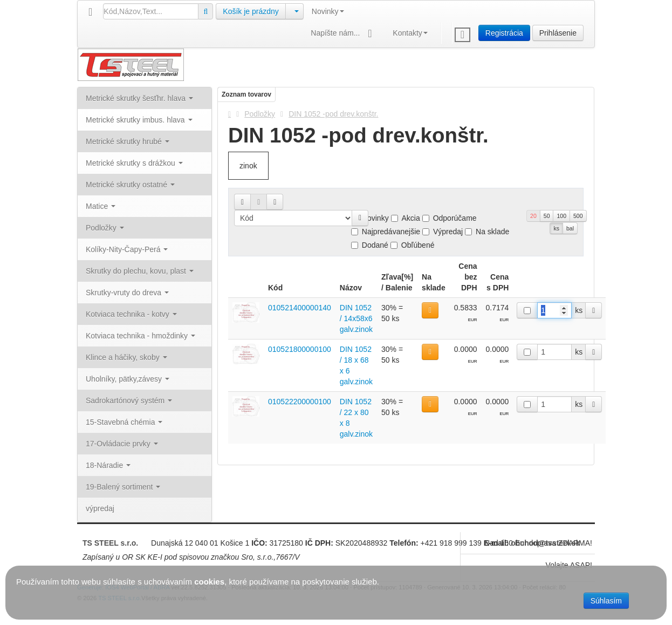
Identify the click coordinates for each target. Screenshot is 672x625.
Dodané (370, 245)
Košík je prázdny (251, 11)
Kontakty (410, 33)
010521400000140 (300, 308)
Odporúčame (450, 218)
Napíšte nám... (344, 34)
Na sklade (487, 232)
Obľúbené (413, 245)
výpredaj (100, 508)
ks (556, 228)
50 (547, 216)
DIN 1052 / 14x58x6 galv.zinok (356, 318)
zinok (248, 166)
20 (533, 216)
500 (578, 216)
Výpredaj (443, 232)
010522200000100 (300, 402)
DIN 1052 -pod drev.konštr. (333, 114)
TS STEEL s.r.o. (110, 543)
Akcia (406, 218)
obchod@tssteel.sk (545, 543)
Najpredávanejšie (386, 232)
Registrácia (504, 33)
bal (570, 228)
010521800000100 (300, 349)
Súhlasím (606, 601)
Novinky (328, 11)
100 (561, 216)
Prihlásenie (558, 33)
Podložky (260, 114)
